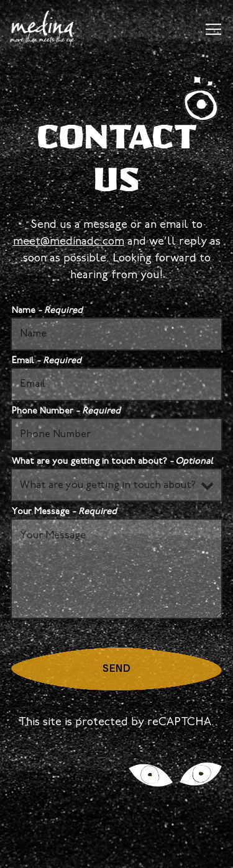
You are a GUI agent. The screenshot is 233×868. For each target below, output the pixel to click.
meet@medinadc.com (69, 242)
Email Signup (116, 851)
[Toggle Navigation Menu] (213, 29)
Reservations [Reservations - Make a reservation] (117, 815)
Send (117, 669)
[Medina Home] (47, 29)
